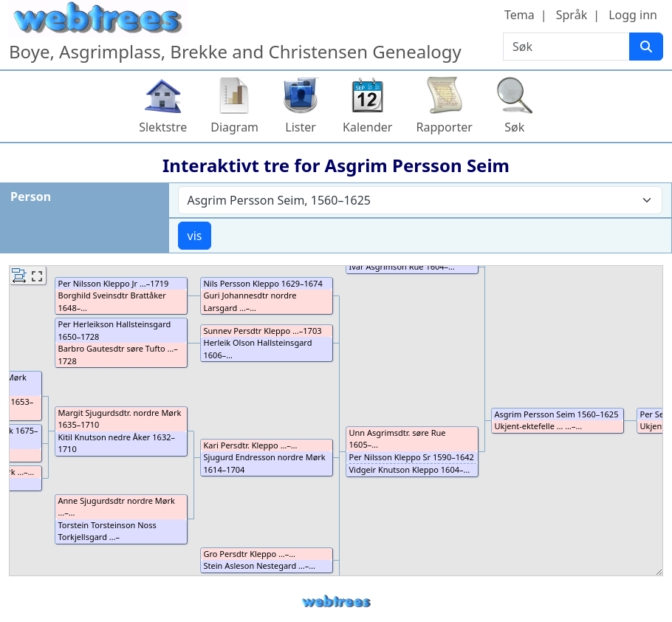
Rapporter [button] (444, 127)
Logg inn (633, 15)
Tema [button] (520, 15)
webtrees (336, 602)
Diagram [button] (234, 127)
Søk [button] (514, 127)
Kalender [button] (367, 127)
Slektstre (163, 127)
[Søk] (646, 47)
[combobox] (421, 200)
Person (31, 196)
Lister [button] (301, 127)
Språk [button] (572, 15)
